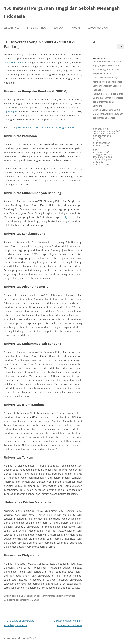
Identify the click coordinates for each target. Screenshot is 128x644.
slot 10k (97, 138)
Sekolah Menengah (98, 28)
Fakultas (76, 28)
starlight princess (103, 155)
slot (95, 148)
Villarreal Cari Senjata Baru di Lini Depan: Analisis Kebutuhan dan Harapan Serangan (108, 114)
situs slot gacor (101, 145)
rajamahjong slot (102, 159)
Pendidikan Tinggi (37, 28)
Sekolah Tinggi (12, 28)
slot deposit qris (102, 136)
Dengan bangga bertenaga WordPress (22, 638)
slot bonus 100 (101, 129)
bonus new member (104, 134)
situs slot (98, 162)
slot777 (97, 141)
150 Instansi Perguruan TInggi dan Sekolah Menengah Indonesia (62, 12)
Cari (95, 42)
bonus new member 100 (106, 131)
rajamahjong (11, 111)
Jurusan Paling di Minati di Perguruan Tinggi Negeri (45, 128)
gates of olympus (102, 157)
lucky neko (68, 217)
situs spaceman (102, 143)
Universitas (26, 596)
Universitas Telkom (54, 596)
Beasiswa (59, 28)
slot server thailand (15, 63)
